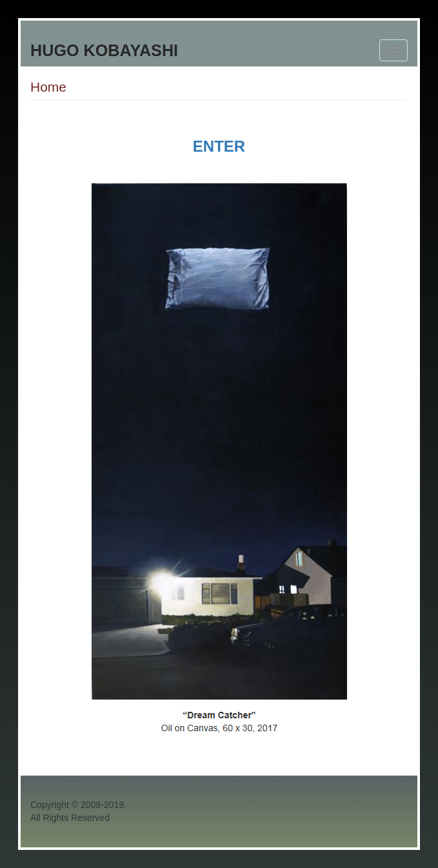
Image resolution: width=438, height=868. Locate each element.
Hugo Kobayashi (104, 50)
